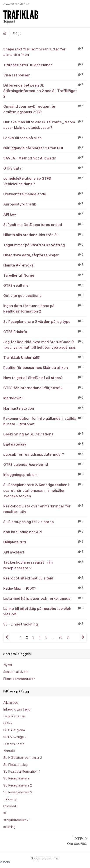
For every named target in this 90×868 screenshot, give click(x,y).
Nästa (83, 638)
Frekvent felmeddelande (45, 194)
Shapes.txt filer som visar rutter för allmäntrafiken (45, 52)
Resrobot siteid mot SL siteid (45, 578)
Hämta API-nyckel (45, 265)
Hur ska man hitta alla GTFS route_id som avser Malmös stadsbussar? (45, 125)
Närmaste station (45, 408)
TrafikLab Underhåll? (45, 357)
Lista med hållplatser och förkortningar (45, 598)
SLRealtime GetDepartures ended (45, 224)
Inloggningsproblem (45, 474)
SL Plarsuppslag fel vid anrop (45, 522)
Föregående (7, 638)
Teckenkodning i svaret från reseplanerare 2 (45, 565)
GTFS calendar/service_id (45, 464)
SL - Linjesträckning (45, 624)
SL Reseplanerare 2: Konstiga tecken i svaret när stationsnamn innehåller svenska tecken (45, 490)
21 (68, 637)
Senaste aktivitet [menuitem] (16, 672)
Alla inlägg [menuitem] (11, 703)
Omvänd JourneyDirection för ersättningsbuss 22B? (45, 109)
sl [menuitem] (4, 813)
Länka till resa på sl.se (45, 138)
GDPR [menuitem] (8, 723)
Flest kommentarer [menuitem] (19, 679)
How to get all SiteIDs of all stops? (45, 378)
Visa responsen (45, 75)
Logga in (80, 838)
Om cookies (77, 844)
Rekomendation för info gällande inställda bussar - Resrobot (45, 421)
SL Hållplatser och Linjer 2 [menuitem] (23, 758)
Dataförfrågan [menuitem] (14, 716)
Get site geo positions (45, 295)
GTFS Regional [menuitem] (14, 730)
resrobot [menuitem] (10, 806)
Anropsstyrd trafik (45, 204)
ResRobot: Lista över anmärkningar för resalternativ (45, 509)
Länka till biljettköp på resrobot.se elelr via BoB (45, 611)
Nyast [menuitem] (8, 665)
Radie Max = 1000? (45, 588)
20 (60, 637)
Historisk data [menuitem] (14, 744)
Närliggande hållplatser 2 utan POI (45, 148)
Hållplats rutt (45, 542)
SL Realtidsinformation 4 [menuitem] (22, 772)
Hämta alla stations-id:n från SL (45, 235)
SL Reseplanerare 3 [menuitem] (18, 792)
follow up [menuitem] (10, 799)
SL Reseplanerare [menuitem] (16, 778)
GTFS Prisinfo (45, 331)
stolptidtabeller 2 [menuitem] (16, 820)
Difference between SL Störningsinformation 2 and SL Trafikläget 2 (45, 91)
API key (45, 214)
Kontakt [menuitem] (9, 751)
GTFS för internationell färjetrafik (45, 388)
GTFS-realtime (45, 285)
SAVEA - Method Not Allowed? (45, 158)
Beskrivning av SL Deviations (45, 434)
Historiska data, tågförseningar (45, 255)
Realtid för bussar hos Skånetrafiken (45, 367)
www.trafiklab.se (16, 4)
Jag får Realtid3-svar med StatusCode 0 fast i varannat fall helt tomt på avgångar (45, 344)
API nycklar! (45, 552)
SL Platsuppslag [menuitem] (15, 765)
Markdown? (45, 398)
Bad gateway (45, 444)
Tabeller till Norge (45, 275)
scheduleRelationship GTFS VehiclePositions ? (45, 181)
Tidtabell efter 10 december (45, 65)
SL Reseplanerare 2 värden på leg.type (45, 321)
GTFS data (45, 168)
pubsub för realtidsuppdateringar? (45, 454)
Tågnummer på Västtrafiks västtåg (45, 245)
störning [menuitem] (9, 827)
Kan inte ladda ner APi (45, 532)
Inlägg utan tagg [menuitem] (17, 709)
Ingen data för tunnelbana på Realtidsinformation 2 (45, 308)
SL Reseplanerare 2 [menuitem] (18, 785)
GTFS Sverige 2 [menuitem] (15, 737)
